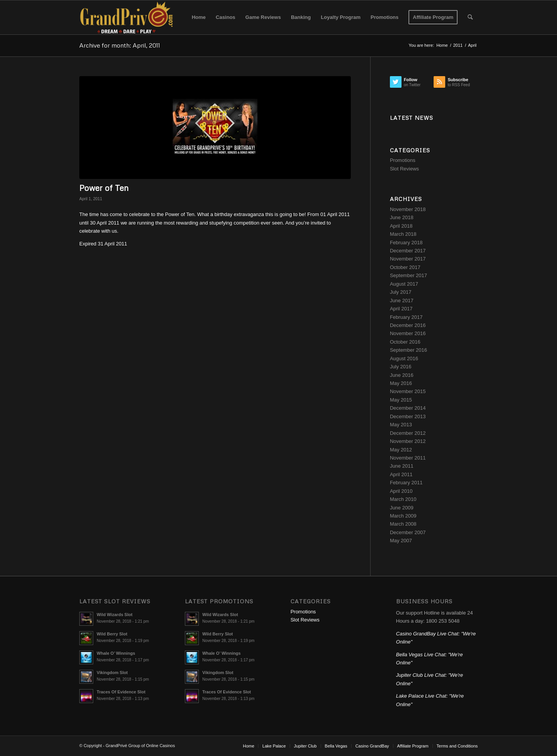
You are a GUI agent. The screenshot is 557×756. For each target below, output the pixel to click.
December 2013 (408, 416)
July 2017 (401, 292)
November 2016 (408, 333)
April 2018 (401, 226)
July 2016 (401, 367)
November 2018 (408, 209)
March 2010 (403, 499)
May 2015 (401, 400)
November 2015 (408, 391)
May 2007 (401, 541)
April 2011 (401, 474)
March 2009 (403, 516)
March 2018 (403, 234)
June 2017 (402, 301)
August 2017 (404, 284)
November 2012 (408, 441)
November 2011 (408, 458)
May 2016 (401, 383)
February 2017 (406, 317)
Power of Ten (104, 188)
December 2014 (408, 408)
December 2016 (408, 325)
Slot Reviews (404, 169)
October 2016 (405, 342)
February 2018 (406, 243)
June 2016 (402, 375)
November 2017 (408, 259)
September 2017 (408, 275)
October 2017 (405, 267)
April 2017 (401, 309)
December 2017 (408, 251)
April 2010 (401, 491)
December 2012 (408, 433)
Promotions (403, 160)
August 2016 (404, 358)
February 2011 (406, 483)
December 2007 (408, 532)
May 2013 (401, 425)
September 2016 (408, 350)
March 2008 (403, 524)
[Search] (470, 17)
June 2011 (402, 466)
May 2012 (401, 450)
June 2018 (402, 217)
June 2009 (402, 508)
